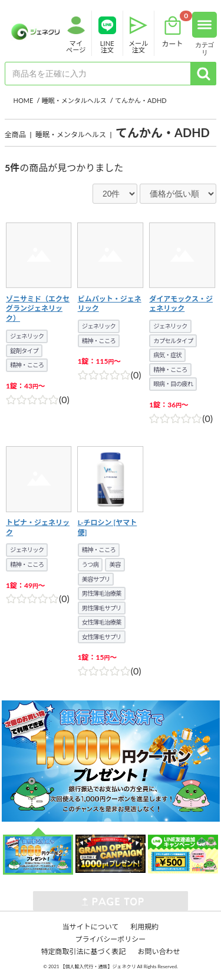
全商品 (15, 134)
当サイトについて (91, 927)
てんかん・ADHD (163, 132)
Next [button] (6, 761)
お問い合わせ (159, 951)
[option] (111, 761)
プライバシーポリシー (111, 939)
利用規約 (144, 927)
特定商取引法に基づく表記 (83, 951)
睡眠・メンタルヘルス (71, 134)
